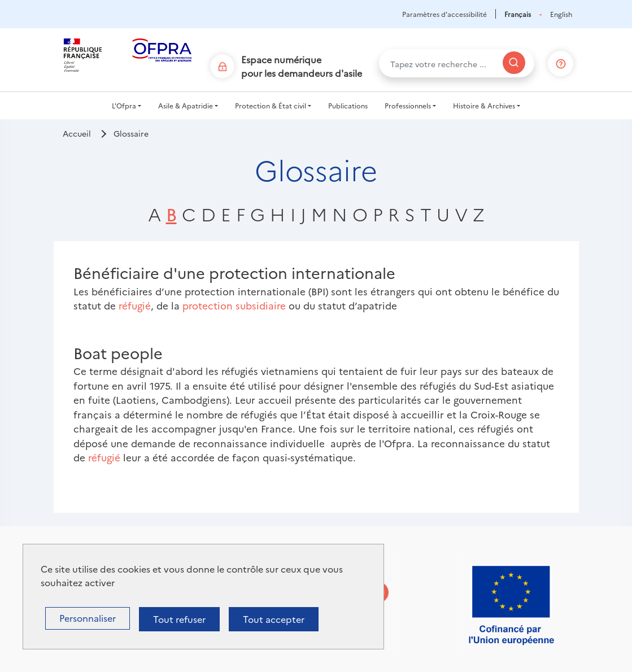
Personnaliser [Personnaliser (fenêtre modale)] (88, 618)
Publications (348, 105)
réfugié (135, 305)
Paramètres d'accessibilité (444, 14)
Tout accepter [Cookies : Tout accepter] (274, 619)
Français (518, 14)
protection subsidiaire (234, 305)
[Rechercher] (514, 63)
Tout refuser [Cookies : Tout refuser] (179, 619)
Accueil (77, 133)
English (561, 14)
